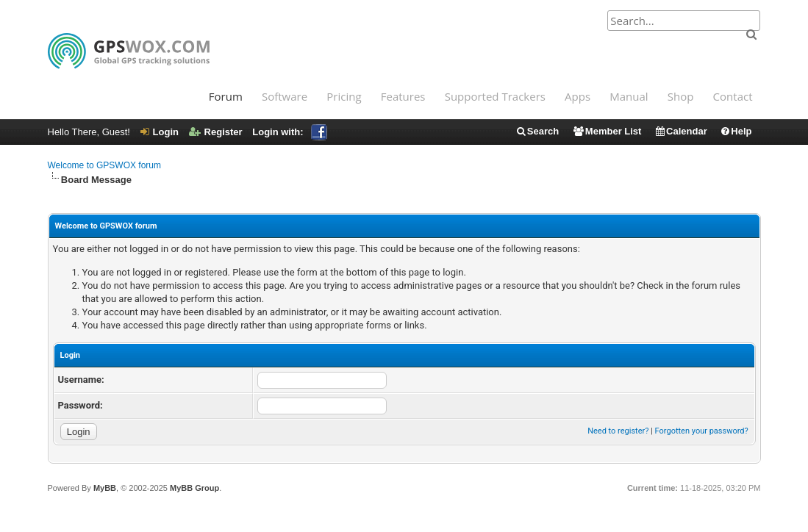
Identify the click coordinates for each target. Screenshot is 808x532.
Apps (578, 96)
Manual (629, 96)
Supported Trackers (495, 96)
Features (403, 96)
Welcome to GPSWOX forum (104, 165)
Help (736, 131)
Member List (607, 131)
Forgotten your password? (702, 431)
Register (216, 132)
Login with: (289, 132)
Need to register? (618, 431)
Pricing (344, 96)
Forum (226, 96)
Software (285, 96)
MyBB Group (194, 488)
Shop (681, 96)
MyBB (105, 488)
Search (537, 131)
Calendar (681, 131)
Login (160, 132)
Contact (733, 96)
